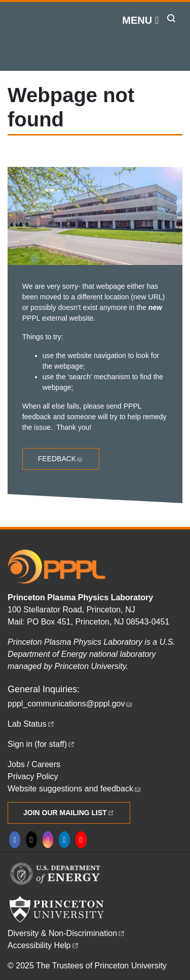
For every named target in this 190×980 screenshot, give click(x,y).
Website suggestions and (75, 789)
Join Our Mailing (69, 813)
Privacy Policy (33, 776)
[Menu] (140, 20)
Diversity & (67, 933)
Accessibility (44, 945)
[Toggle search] (171, 18)
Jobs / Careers (34, 764)
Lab (31, 724)
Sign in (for (42, 744)
